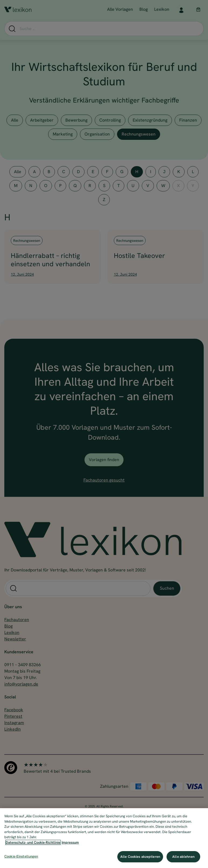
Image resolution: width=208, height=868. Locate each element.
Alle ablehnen (183, 857)
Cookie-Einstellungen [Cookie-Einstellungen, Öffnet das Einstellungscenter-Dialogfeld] (21, 856)
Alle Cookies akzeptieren (140, 857)
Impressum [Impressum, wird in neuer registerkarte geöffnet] (70, 842)
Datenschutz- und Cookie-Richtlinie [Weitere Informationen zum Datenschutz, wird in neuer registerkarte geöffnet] (33, 842)
